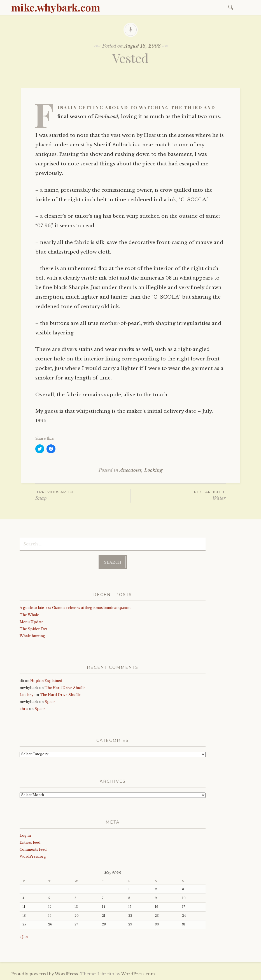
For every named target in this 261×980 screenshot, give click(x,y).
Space (50, 702)
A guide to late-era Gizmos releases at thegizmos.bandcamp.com (75, 608)
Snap (83, 495)
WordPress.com (138, 974)
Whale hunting (32, 636)
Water (178, 495)
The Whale (29, 615)
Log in (25, 835)
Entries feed (30, 842)
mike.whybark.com (56, 7)
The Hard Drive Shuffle (65, 688)
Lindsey (27, 695)
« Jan (24, 937)
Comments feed (33, 849)
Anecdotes (130, 470)
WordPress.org (33, 856)
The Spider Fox (33, 629)
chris (24, 709)
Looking (153, 470)
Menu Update (32, 622)
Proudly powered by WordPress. (45, 974)
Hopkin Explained (46, 681)
